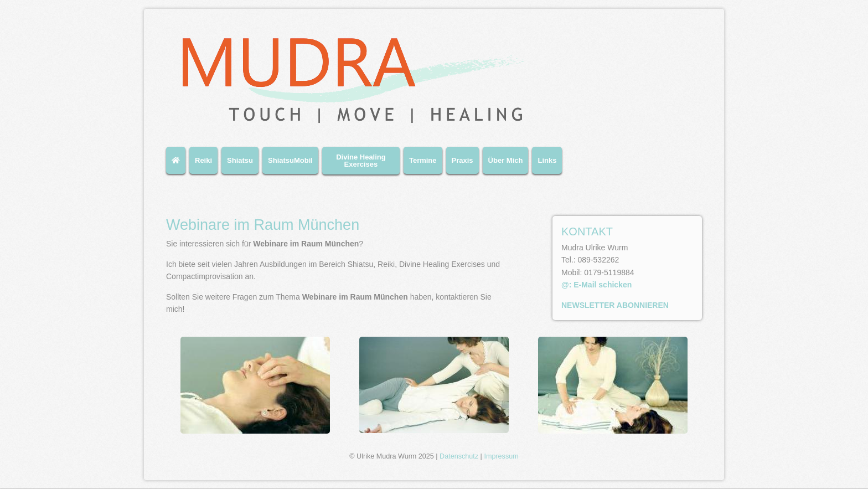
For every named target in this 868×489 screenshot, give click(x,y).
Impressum (501, 456)
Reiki (203, 160)
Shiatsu (240, 160)
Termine (423, 160)
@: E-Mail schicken (596, 285)
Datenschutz (459, 456)
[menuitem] (178, 165)
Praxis (463, 160)
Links (547, 160)
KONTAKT (587, 231)
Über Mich (506, 160)
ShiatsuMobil (290, 160)
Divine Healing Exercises (361, 161)
